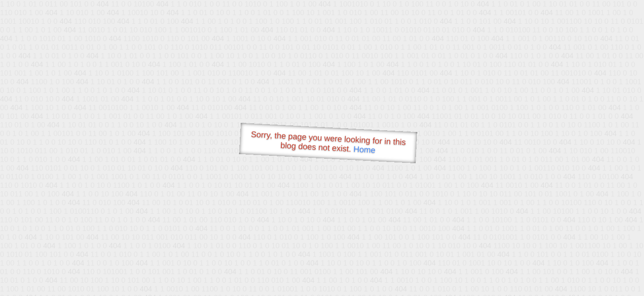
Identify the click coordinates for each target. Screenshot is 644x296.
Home (364, 149)
